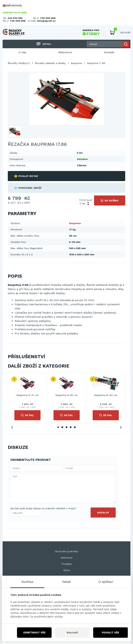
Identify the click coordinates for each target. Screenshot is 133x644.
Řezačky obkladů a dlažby (50, 63)
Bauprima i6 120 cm (106, 395)
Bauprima (76, 63)
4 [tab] (71, 427)
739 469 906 (48, 18)
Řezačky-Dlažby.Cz (19, 63)
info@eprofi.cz (46, 21)
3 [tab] (66, 427)
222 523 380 (15, 18)
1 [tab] (58, 427)
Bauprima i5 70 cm (28, 395)
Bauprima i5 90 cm (67, 395)
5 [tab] (75, 427)
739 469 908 (18, 21)
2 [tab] (62, 427)
